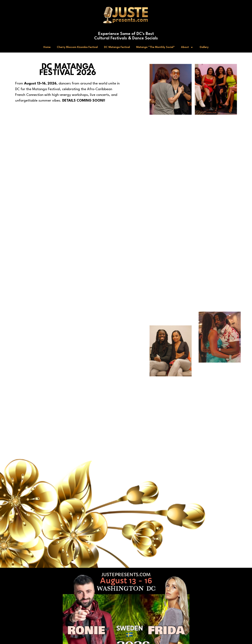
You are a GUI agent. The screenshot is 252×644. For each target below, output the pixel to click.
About (187, 47)
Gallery (204, 47)
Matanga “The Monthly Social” (155, 47)
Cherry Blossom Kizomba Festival (77, 47)
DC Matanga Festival (117, 47)
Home (47, 47)
